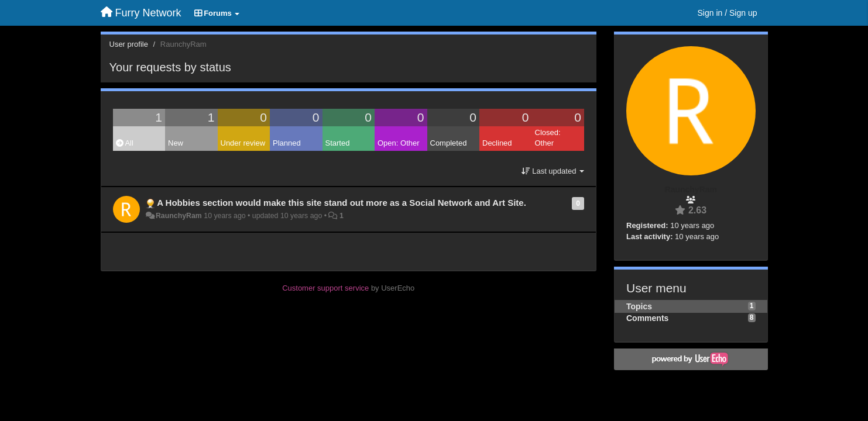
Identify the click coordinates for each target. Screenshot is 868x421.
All (125, 143)
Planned (287, 143)
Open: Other (399, 143)
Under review (243, 143)
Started (338, 143)
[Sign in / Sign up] (728, 13)
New (176, 143)
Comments (647, 318)
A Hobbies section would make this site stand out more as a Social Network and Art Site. (342, 203)
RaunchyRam (179, 216)
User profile (129, 44)
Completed (449, 143)
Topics (639, 306)
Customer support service (325, 288)
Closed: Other (548, 138)
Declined (497, 143)
